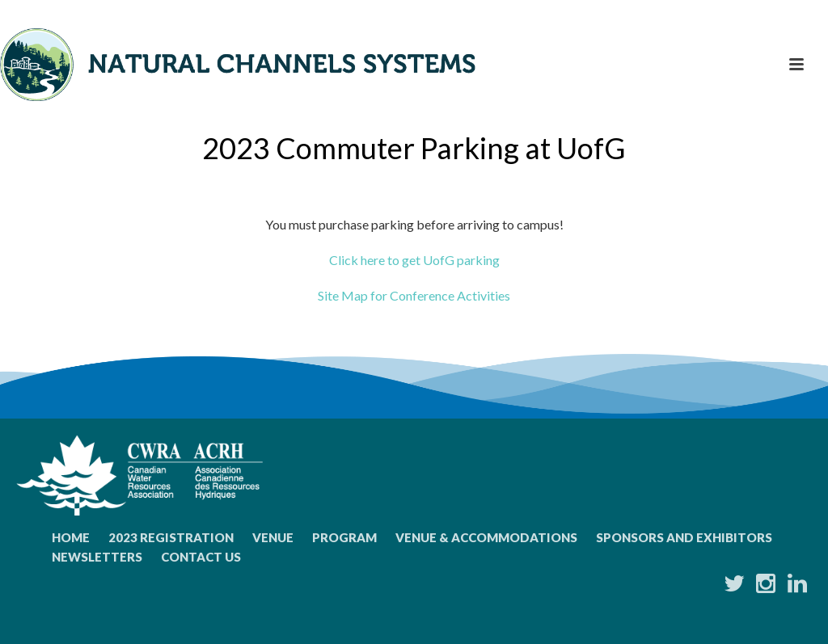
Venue (273, 537)
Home (71, 537)
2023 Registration (171, 537)
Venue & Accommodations (486, 537)
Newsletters (97, 557)
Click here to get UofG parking (414, 260)
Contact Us (201, 557)
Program (344, 537)
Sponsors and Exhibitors (684, 537)
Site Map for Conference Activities (414, 295)
